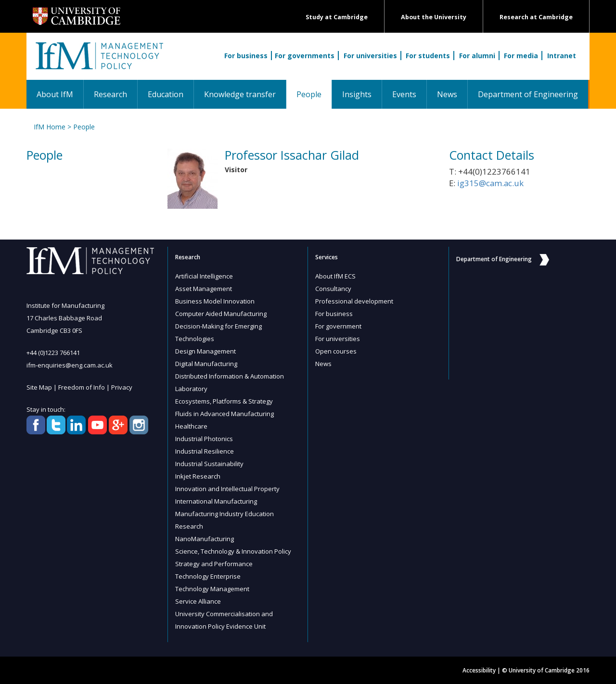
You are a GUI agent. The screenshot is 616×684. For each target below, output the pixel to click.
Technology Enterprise (208, 576)
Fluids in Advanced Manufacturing (225, 414)
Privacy (122, 387)
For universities (370, 56)
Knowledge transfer (240, 94)
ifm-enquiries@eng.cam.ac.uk (70, 365)
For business (246, 56)
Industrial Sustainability (209, 464)
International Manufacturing (216, 501)
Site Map (39, 387)
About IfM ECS (335, 276)
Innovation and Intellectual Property (227, 489)
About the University (434, 17)
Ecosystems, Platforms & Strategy (224, 401)
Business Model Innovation (215, 301)
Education (166, 94)
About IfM (55, 94)
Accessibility (479, 670)
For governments (305, 56)
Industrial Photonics (204, 439)
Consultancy (333, 289)
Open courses (336, 351)
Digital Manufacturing (206, 364)
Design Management (205, 351)
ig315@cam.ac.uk (490, 183)
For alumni (477, 56)
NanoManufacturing (205, 539)
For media (521, 56)
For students (428, 56)
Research (110, 94)
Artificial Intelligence (204, 276)
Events (404, 94)
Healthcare (191, 426)
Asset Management (204, 289)
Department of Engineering (528, 94)
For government (338, 326)
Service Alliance (198, 601)
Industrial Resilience (205, 451)
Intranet (562, 56)
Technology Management (212, 589)
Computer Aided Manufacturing (221, 314)
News (447, 94)
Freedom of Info (82, 387)
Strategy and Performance (214, 564)
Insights (357, 94)
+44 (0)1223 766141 (53, 353)
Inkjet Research (198, 476)
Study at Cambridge (337, 17)
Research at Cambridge (536, 17)
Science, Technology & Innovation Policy (233, 551)
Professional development (354, 301)
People (314, 94)
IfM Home (50, 127)
